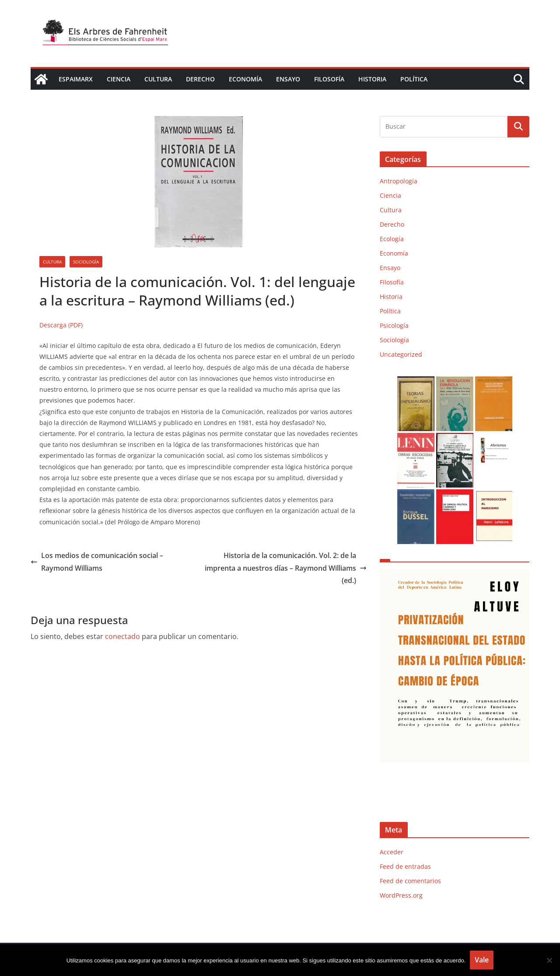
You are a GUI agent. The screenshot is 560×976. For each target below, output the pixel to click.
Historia (372, 79)
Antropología (399, 181)
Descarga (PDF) (61, 325)
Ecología (392, 239)
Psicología (394, 325)
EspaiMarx (76, 79)
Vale (482, 960)
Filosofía (329, 79)
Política (414, 79)
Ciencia (119, 79)
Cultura (158, 79)
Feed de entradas (405, 866)
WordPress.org (401, 895)
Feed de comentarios (410, 881)
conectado (122, 636)
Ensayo (288, 79)
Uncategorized (401, 354)
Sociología (86, 262)
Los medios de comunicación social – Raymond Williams (97, 562)
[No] (549, 960)
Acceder (392, 852)
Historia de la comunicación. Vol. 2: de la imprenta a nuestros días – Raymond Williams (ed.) (286, 568)
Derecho (200, 79)
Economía (245, 79)
